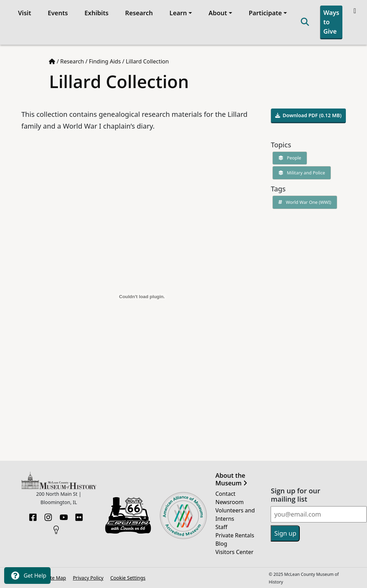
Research (139, 13)
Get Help (27, 576)
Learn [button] (178, 13)
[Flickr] (79, 515)
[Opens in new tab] (128, 515)
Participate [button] (265, 13)
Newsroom (229, 502)
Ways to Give (331, 22)
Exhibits (97, 13)
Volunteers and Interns (235, 514)
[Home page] (52, 61)
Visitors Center (234, 552)
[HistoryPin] (56, 528)
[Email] (319, 514)
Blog (221, 544)
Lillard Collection (147, 61)
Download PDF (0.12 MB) (308, 115)
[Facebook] (33, 515)
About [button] (218, 13)
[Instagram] (48, 515)
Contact (225, 494)
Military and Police (300, 173)
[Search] (305, 22)
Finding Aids (105, 61)
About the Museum (231, 479)
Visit (25, 13)
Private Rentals (235, 535)
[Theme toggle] (355, 11)
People (288, 158)
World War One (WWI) (303, 202)
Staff (221, 527)
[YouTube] (64, 515)
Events (58, 13)
